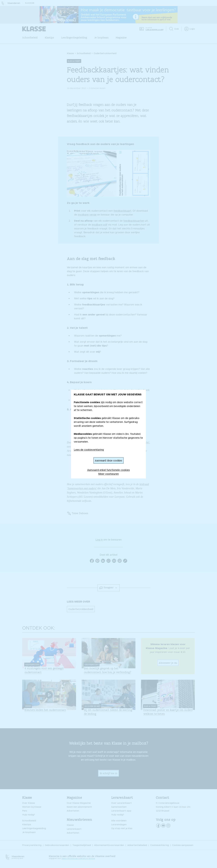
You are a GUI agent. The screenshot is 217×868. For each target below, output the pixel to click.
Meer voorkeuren (108, 474)
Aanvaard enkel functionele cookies (108, 470)
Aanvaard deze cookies (108, 460)
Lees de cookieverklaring (89, 450)
